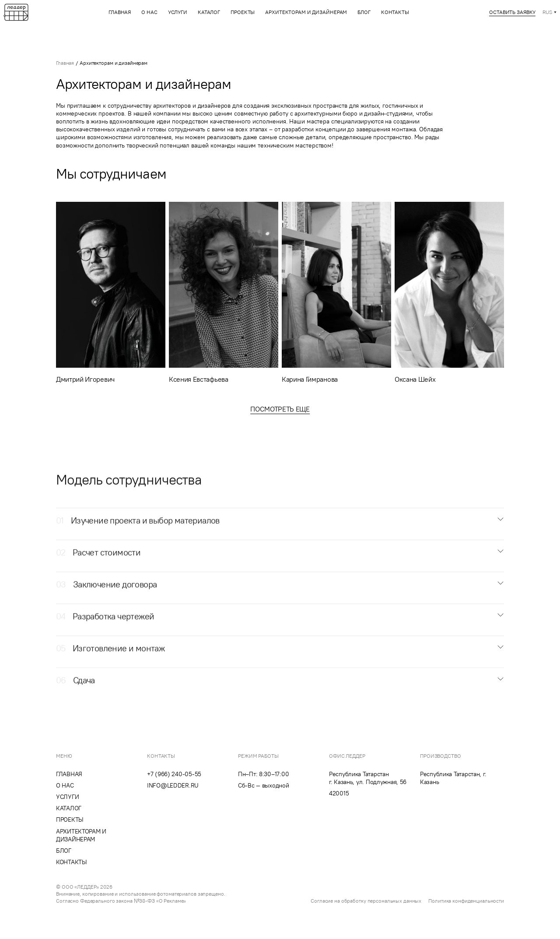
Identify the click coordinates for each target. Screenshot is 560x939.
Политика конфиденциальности (466, 901)
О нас (149, 12)
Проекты (243, 12)
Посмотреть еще (280, 409)
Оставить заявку (512, 12)
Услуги (178, 12)
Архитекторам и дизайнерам (306, 12)
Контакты (395, 12)
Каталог (209, 12)
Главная (120, 12)
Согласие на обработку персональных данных (366, 901)
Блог (364, 12)
